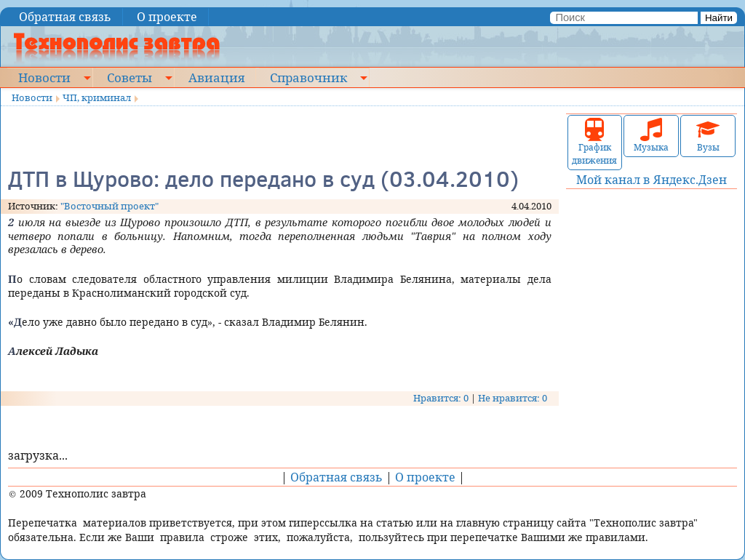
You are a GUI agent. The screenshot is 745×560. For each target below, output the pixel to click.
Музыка (651, 136)
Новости (44, 77)
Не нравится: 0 (513, 398)
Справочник (308, 77)
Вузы (708, 136)
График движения (594, 142)
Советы (130, 77)
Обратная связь (65, 17)
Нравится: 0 (441, 398)
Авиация (216, 77)
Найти (719, 18)
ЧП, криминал (97, 97)
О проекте (167, 17)
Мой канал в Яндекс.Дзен (652, 180)
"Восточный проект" (109, 206)
